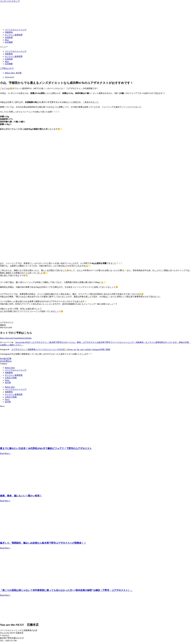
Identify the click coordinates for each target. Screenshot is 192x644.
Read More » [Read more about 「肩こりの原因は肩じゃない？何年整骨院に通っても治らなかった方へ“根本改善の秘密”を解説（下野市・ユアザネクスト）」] (5, 595)
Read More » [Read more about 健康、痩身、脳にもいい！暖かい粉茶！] (5, 501)
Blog (7, 40)
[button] (96, 47)
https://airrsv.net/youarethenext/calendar (16, 338)
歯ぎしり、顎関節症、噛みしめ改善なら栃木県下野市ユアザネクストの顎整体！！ (43, 543)
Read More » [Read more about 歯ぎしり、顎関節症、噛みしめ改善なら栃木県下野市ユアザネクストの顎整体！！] (5, 548)
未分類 (19, 73)
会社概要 (9, 42)
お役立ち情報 (11, 378)
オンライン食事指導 (14, 35)
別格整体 (9, 32)
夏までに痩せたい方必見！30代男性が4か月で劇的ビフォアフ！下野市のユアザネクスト (46, 448)
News (7, 380)
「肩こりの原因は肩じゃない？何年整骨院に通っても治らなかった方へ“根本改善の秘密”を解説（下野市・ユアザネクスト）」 (66, 590)
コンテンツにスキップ (10, 1)
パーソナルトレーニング (16, 30)
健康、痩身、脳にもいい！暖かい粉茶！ (21, 496)
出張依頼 (9, 37)
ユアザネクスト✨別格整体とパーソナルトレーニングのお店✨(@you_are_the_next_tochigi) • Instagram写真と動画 (61, 349)
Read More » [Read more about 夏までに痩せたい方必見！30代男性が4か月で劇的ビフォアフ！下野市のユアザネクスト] (5, 453)
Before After (10, 73)
